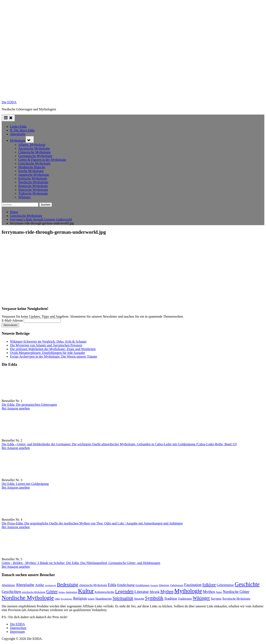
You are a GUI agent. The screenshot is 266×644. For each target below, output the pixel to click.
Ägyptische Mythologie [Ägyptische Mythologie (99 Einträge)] (236, 599)
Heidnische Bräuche (32, 167)
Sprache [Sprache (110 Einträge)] (139, 598)
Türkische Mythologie (33, 193)
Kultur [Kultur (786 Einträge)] (86, 591)
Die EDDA (9, 102)
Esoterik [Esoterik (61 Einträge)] (154, 585)
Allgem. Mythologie (32, 145)
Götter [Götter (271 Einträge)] (52, 592)
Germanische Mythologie (35, 156)
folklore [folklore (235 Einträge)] (209, 585)
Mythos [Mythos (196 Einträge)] (209, 592)
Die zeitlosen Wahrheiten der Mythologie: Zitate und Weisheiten (53, 349)
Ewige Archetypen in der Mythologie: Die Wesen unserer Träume (54, 356)
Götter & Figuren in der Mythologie (42, 160)
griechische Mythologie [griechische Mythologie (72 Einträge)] (34, 592)
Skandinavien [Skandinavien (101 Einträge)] (104, 599)
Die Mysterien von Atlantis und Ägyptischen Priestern (46, 345)
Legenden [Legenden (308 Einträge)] (124, 591)
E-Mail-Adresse (12, 320)
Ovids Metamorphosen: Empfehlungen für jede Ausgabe (47, 353)
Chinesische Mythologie (34, 152)
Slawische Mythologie (33, 190)
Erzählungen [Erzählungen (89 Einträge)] (143, 585)
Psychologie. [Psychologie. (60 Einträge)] (66, 599)
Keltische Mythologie (33, 178)
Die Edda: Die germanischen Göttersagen (29, 405)
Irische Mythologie (31, 171)
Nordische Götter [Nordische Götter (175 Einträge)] (236, 592)
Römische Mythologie (33, 186)
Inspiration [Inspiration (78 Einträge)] (71, 592)
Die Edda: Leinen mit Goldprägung (25, 484)
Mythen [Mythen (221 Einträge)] (167, 592)
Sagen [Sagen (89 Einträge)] (91, 599)
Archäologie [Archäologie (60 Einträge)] (50, 585)
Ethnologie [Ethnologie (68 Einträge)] (164, 585)
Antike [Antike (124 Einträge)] (40, 585)
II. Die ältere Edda (22, 130)
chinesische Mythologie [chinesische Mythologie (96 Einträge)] (93, 585)
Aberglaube (18, 134)
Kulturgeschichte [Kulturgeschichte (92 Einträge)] (105, 592)
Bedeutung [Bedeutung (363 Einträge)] (68, 584)
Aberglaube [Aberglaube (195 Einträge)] (25, 585)
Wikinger (25, 197)
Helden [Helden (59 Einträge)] (62, 592)
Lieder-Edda (18, 127)
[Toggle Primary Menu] (8, 118)
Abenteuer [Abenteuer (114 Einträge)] (8, 585)
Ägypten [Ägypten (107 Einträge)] (216, 599)
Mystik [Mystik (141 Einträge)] (155, 592)
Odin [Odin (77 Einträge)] (57, 599)
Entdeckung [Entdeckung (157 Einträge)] (126, 585)
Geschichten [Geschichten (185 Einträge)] (11, 592)
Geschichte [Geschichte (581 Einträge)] (247, 584)
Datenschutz (18, 628)
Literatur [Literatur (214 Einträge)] (142, 592)
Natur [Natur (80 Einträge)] (219, 592)
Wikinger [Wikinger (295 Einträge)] (201, 598)
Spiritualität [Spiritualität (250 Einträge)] (123, 598)
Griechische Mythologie (34, 163)
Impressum (17, 632)
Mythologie (18, 140)
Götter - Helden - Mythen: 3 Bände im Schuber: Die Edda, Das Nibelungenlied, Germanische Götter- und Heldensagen (81, 563)
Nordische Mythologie (33, 182)
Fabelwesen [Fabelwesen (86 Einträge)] (177, 585)
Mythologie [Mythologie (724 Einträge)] (188, 591)
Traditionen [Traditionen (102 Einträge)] (185, 599)
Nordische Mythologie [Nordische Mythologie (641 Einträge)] (28, 598)
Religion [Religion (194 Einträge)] (80, 598)
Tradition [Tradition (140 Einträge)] (171, 598)
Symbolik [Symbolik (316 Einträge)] (154, 598)
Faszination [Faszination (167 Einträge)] (193, 585)
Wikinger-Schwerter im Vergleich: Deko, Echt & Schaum (48, 341)
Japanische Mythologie (34, 175)
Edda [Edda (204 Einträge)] (112, 585)
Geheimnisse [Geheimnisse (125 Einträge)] (225, 585)
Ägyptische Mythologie (34, 148)
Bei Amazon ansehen (16, 408)
